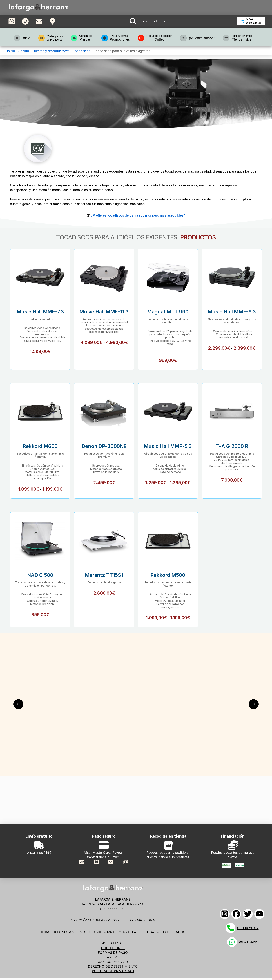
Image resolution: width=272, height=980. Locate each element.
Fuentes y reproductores (51, 51)
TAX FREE (113, 957)
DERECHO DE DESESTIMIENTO (113, 966)
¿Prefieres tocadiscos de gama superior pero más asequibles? (138, 215)
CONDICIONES (113, 948)
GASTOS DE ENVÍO (113, 962)
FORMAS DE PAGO (113, 953)
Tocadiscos (81, 51)
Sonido (24, 51)
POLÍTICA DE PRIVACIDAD (113, 971)
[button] (149, 21)
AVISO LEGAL (113, 943)
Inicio (11, 51)
